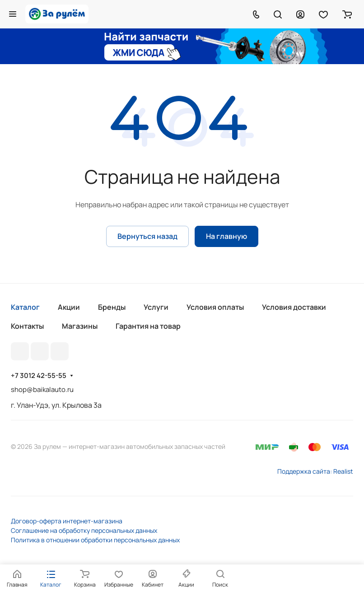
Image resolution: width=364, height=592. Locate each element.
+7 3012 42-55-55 (39, 376)
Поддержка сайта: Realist (315, 471)
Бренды (112, 307)
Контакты (27, 326)
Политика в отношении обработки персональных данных (95, 540)
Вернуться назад (147, 236)
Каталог (25, 307)
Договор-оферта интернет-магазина (67, 521)
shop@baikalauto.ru (42, 389)
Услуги (156, 307)
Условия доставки (294, 307)
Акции (69, 307)
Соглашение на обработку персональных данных (84, 530)
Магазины (80, 326)
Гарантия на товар (148, 326)
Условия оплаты (215, 307)
